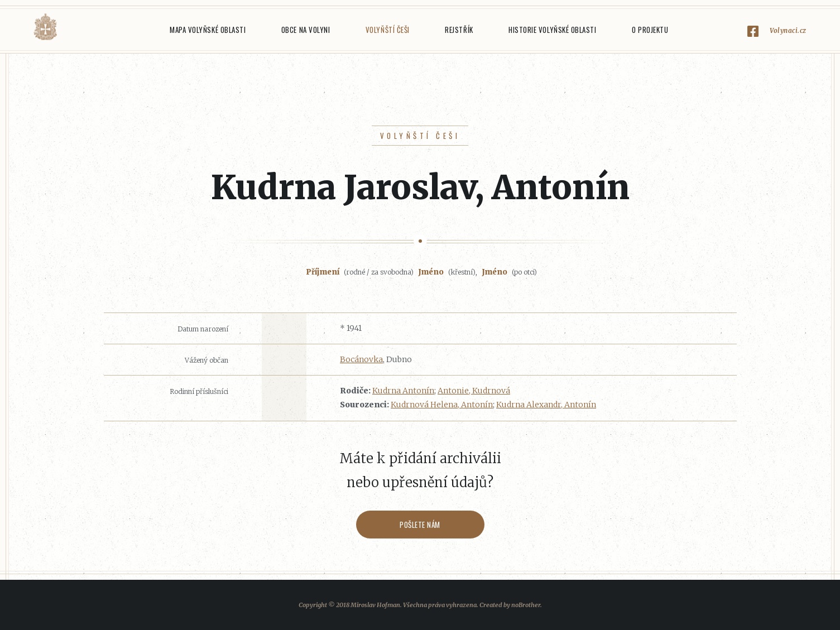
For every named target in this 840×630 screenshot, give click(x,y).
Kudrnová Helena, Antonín (442, 405)
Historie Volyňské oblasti (552, 30)
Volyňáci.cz (45, 27)
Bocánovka (361, 359)
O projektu (650, 30)
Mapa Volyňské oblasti (208, 30)
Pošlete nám (420, 525)
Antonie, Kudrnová (474, 391)
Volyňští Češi (388, 30)
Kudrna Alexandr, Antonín (546, 405)
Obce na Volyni (306, 30)
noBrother (526, 605)
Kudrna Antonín (403, 391)
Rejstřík (459, 30)
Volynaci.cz (788, 30)
